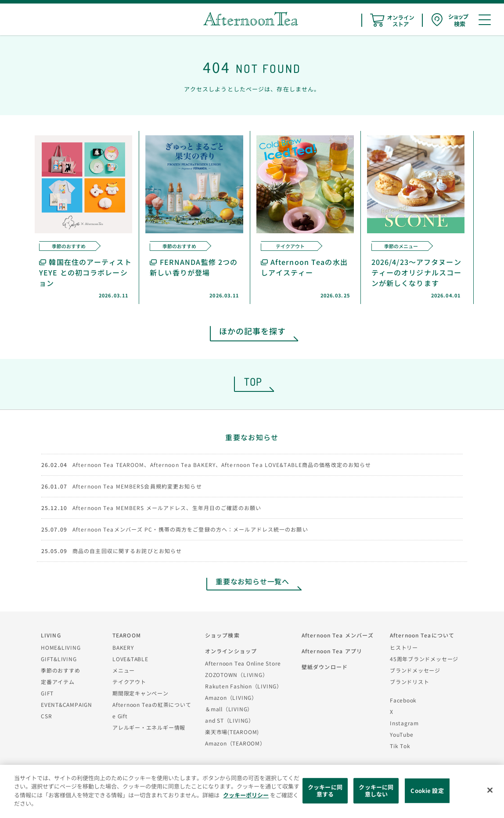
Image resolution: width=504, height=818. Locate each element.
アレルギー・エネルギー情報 (149, 727)
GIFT (47, 693)
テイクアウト (129, 682)
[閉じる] (490, 790)
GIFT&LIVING (59, 659)
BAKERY (123, 647)
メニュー (124, 670)
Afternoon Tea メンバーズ (338, 635)
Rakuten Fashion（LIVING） (244, 686)
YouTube (401, 734)
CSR (46, 716)
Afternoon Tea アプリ (332, 651)
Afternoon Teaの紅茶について (152, 704)
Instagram (404, 723)
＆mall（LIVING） (229, 709)
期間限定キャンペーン (140, 693)
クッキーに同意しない (376, 791)
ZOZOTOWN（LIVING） (236, 675)
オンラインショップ (231, 651)
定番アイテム (58, 682)
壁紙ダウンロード (325, 667)
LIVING (51, 635)
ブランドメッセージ (415, 670)
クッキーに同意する (325, 791)
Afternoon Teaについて (422, 635)
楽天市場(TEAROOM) (232, 732)
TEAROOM (127, 635)
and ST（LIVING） (230, 720)
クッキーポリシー (246, 795)
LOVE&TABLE (130, 659)
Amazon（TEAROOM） (235, 743)
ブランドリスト (409, 682)
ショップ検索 (222, 635)
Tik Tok (400, 746)
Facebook (403, 700)
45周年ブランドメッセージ (424, 659)
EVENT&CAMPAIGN (67, 704)
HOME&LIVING (61, 647)
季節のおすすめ (60, 670)
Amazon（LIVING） (231, 697)
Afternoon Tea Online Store (243, 663)
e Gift (120, 716)
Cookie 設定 (427, 791)
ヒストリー (404, 647)
